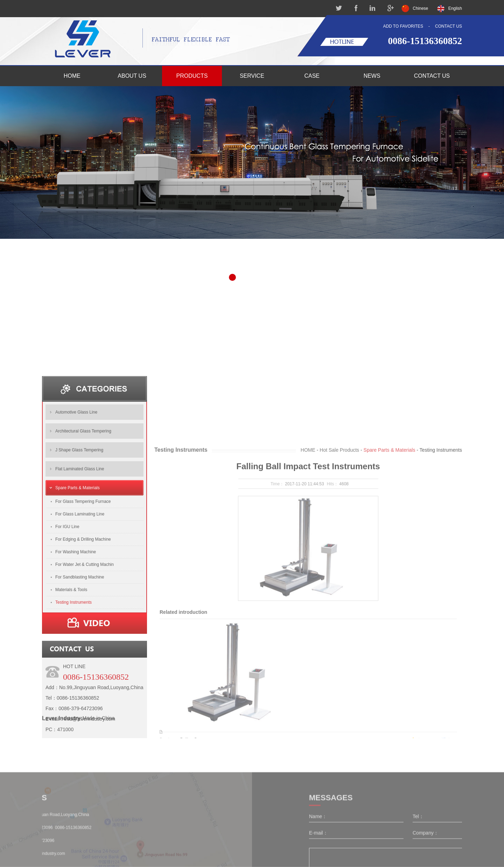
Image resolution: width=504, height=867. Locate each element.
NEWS (372, 76)
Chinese (420, 8)
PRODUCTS (192, 76)
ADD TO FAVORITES (403, 26)
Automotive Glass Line (76, 499)
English (455, 8)
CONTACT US (449, 26)
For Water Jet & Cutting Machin (85, 651)
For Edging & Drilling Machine (83, 626)
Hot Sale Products (339, 613)
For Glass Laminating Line (80, 601)
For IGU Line (67, 613)
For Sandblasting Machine (80, 664)
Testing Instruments (73, 689)
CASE (312, 76)
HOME (72, 76)
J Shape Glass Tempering (79, 537)
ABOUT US (132, 76)
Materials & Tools (71, 677)
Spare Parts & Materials (78, 575)
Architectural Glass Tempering (83, 518)
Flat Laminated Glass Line (80, 556)
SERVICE (252, 76)
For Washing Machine (76, 639)
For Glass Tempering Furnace (83, 588)
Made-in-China (99, 768)
